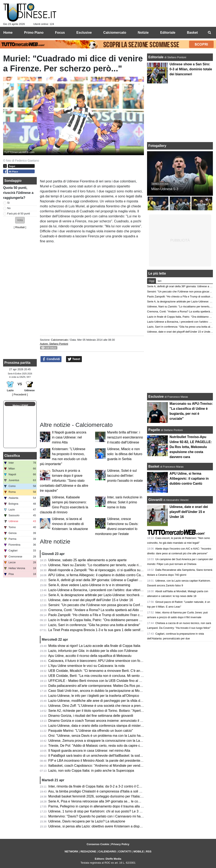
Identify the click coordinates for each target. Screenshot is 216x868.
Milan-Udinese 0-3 (165, 189)
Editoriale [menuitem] (168, 33)
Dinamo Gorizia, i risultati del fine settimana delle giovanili (91, 716)
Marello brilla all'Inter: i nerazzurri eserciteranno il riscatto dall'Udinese (125, 437)
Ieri (160, 281)
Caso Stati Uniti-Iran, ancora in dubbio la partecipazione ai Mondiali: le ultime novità (110, 691)
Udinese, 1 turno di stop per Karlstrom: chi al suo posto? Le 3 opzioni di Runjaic (107, 811)
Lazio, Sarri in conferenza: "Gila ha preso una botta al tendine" (94, 625)
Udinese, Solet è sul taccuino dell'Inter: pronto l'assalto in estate (125, 476)
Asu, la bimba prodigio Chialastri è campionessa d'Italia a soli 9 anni (98, 791)
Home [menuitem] (8, 33)
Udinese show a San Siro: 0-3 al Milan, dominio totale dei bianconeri (191, 69)
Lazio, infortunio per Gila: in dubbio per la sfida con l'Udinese (93, 651)
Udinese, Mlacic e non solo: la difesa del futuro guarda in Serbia (125, 454)
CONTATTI (125, 851)
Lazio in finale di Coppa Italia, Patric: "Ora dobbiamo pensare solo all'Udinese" (106, 620)
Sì (9, 203)
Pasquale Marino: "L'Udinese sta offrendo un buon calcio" (91, 731)
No (9, 208)
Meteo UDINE (20, 406)
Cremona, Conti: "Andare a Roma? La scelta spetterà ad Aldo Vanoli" (99, 610)
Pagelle (154, 430)
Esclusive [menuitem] (84, 33)
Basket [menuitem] (192, 33)
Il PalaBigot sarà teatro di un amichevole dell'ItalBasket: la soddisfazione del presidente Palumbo (120, 756)
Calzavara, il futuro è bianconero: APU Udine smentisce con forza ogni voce (104, 661)
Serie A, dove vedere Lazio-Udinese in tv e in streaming (89, 585)
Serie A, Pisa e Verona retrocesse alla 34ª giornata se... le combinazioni (101, 801)
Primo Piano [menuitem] (34, 33)
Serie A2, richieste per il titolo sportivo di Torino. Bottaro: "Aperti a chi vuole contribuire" (112, 711)
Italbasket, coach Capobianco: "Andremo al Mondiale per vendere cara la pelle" (107, 766)
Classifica (12, 456)
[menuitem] (209, 33)
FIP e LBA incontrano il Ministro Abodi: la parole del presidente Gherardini (103, 761)
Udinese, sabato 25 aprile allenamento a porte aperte (88, 560)
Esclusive (156, 397)
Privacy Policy (120, 844)
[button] (20, 220)
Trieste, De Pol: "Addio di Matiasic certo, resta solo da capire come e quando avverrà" (111, 746)
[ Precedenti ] (20, 394)
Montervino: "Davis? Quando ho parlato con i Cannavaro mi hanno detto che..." (107, 816)
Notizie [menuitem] (143, 33)
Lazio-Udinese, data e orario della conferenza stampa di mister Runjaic (101, 726)
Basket (154, 466)
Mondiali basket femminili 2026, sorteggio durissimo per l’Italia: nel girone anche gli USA (113, 796)
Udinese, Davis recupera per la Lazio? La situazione (87, 821)
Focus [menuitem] (60, 33)
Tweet (74, 359)
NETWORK (71, 851)
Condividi (51, 359)
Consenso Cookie (98, 844)
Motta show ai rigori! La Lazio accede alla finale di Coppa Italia (94, 646)
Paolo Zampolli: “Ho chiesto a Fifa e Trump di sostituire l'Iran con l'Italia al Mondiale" (110, 615)
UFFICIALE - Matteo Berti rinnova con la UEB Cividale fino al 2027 (97, 681)
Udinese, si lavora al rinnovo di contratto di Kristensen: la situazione (70, 524)
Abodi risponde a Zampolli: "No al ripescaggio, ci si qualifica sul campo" (101, 570)
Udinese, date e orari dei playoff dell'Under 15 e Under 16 (91, 600)
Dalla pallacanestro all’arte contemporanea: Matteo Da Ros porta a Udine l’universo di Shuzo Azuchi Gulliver (128, 686)
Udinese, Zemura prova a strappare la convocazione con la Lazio (96, 741)
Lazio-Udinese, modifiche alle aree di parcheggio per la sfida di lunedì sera (103, 701)
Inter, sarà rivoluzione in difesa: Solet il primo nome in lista (125, 502)
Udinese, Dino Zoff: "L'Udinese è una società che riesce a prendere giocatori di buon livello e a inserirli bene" (128, 706)
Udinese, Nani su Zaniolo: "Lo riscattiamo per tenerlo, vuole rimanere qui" (102, 565)
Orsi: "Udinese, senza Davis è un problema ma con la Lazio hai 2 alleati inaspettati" (110, 736)
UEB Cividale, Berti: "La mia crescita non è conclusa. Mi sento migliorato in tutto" (108, 676)
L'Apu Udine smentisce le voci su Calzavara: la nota (87, 666)
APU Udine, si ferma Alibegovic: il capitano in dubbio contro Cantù (97, 575)
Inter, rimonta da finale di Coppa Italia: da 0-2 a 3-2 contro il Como (97, 786)
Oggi (152, 281)
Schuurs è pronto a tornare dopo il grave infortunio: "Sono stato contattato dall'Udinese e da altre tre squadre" (64, 481)
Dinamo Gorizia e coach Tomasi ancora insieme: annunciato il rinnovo (100, 721)
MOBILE (139, 851)
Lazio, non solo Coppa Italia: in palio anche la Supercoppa (91, 771)
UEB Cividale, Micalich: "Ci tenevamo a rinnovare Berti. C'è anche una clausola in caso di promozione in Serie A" (132, 671)
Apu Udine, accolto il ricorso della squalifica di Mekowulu (90, 656)
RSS (149, 851)
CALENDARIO (107, 851)
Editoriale (156, 57)
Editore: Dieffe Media (108, 859)
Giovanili (155, 500)
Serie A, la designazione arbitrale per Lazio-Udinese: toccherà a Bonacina (103, 595)
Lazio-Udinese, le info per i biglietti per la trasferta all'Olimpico (94, 696)
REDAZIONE (88, 851)
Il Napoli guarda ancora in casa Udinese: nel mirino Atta (69, 437)
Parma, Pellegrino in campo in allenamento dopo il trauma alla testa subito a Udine (109, 806)
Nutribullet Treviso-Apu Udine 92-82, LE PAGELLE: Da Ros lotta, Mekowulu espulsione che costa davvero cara (191, 447)
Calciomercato (59, 340)
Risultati (20, 227)
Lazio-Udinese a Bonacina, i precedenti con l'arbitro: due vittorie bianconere (104, 590)
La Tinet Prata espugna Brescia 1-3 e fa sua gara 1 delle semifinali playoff (103, 630)
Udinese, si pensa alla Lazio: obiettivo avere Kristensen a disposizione (100, 826)
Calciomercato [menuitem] (115, 33)
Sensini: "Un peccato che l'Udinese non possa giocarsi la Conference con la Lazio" (109, 605)
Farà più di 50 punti (19, 214)
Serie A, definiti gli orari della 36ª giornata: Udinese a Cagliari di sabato (100, 580)
